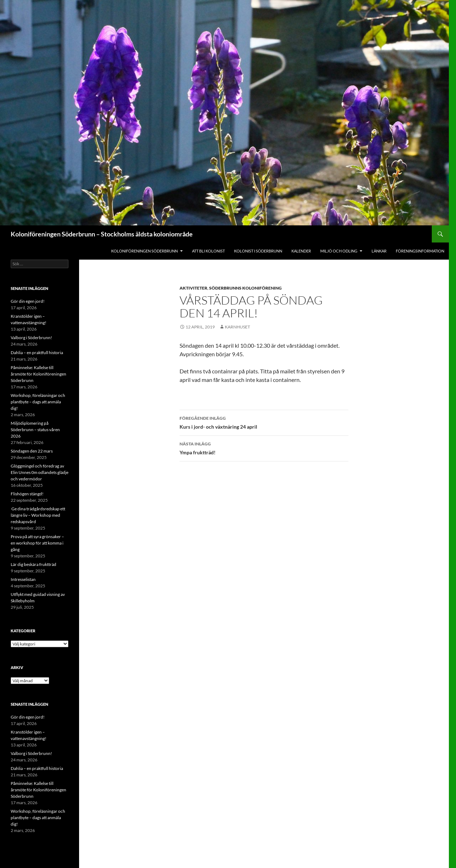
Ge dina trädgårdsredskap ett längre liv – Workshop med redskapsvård (38, 515)
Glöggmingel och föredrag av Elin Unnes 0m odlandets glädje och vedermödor (40, 472)
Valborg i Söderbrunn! (31, 338)
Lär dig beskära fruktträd (33, 564)
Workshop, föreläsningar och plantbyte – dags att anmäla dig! (38, 402)
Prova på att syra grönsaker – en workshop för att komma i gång (37, 543)
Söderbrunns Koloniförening (245, 288)
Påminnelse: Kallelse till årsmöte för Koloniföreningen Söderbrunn (38, 374)
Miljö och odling (339, 251)
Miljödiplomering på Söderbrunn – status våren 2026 (35, 430)
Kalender (301, 251)
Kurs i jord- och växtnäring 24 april (264, 422)
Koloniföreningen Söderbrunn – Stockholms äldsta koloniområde (102, 234)
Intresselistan (23, 579)
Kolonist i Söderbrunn (258, 251)
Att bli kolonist (208, 251)
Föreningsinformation (420, 251)
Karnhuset (237, 327)
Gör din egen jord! (28, 301)
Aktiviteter (193, 288)
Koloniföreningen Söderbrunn (144, 251)
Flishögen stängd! (27, 494)
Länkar (379, 251)
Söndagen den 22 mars (32, 451)
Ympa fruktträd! (264, 448)
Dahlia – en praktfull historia (37, 353)
